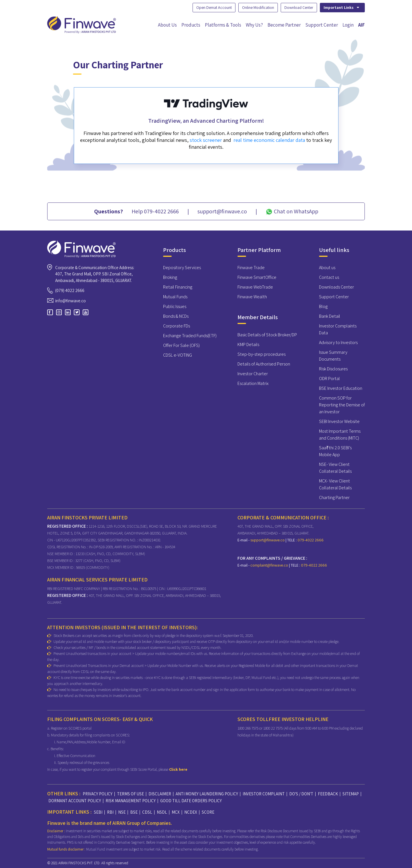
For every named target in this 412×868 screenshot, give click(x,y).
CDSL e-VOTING (178, 355)
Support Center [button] (322, 25)
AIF (362, 25)
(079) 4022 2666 (70, 290)
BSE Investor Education (341, 388)
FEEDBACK (328, 794)
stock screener (206, 141)
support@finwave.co (268, 540)
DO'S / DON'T (301, 794)
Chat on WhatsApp (292, 211)
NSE (122, 812)
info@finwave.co (71, 301)
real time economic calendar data (269, 141)
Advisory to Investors (338, 342)
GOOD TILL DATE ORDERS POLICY (191, 801)
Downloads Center (336, 287)
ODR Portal (329, 379)
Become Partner (284, 25)
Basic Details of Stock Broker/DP (267, 335)
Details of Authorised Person (264, 364)
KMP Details (248, 344)
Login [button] (348, 25)
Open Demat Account (214, 7)
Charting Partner (334, 497)
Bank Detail (330, 316)
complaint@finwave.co (270, 565)
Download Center (299, 7)
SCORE (208, 812)
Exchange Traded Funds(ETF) (190, 336)
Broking (170, 277)
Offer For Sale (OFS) (181, 345)
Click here (178, 769)
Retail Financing (178, 287)
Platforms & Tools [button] (223, 25)
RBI (110, 812)
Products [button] (191, 25)
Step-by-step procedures (262, 354)
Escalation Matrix (253, 383)
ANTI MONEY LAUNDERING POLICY (207, 794)
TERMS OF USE (130, 794)
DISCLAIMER (160, 794)
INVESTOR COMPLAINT (264, 794)
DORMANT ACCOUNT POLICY (75, 801)
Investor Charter (253, 374)
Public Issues (175, 306)
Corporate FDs (177, 326)
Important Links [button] (342, 7)
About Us (167, 25)
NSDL (162, 812)
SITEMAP (351, 794)
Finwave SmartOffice (257, 277)
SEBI (98, 812)
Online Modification (258, 7)
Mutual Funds (175, 297)
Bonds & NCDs (176, 316)
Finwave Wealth (252, 297)
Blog (323, 306)
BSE (134, 812)
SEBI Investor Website (339, 421)
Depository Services (182, 268)
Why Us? (254, 25)
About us (327, 268)
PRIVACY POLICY (98, 794)
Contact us (329, 277)
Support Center (334, 297)
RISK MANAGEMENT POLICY (131, 801)
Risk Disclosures (333, 369)
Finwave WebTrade (255, 287)
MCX (176, 812)
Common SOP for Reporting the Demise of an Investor (342, 405)
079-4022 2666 (310, 540)
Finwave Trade (251, 268)
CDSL (147, 812)
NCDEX (191, 812)
